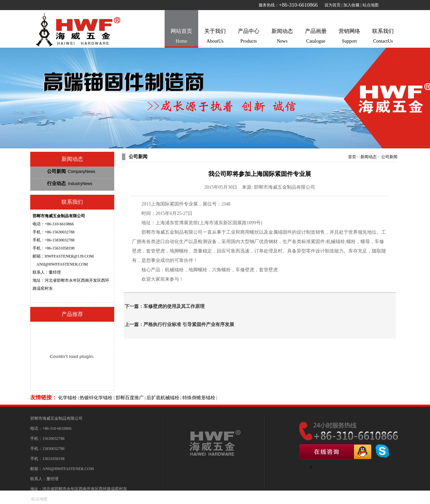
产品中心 (249, 37)
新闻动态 (282, 37)
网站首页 (181, 37)
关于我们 (215, 37)
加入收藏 (351, 5)
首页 (352, 157)
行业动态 (70, 184)
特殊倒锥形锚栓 (199, 398)
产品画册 (316, 37)
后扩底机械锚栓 (163, 398)
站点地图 (371, 5)
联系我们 (383, 37)
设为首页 (333, 5)
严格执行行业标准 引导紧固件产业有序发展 (189, 325)
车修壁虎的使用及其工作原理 (174, 306)
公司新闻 (71, 171)
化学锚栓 (68, 398)
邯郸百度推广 (130, 398)
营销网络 (349, 37)
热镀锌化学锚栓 (96, 398)
